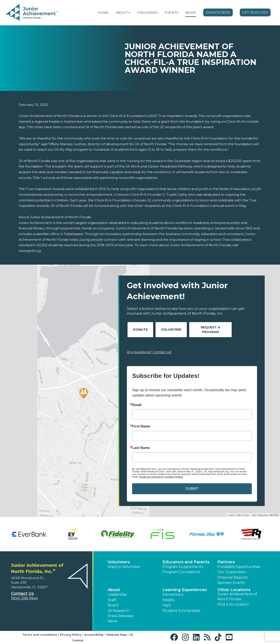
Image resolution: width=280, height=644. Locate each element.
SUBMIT (192, 489)
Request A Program (210, 330)
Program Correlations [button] (181, 572)
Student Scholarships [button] (181, 611)
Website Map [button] (117, 635)
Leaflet (231, 515)
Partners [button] (226, 562)
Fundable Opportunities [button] (239, 567)
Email (137, 405)
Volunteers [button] (119, 562)
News (191, 13)
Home (103, 13)
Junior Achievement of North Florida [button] (237, 596)
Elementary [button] (173, 594)
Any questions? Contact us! (149, 352)
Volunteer (171, 330)
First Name (141, 426)
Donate (140, 330)
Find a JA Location (233, 604)
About (122, 13)
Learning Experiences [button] (185, 590)
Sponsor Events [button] (231, 583)
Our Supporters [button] (232, 572)
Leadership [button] (117, 594)
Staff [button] (112, 600)
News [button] (112, 621)
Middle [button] (169, 600)
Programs (148, 13)
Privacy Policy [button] (71, 635)
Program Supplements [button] (183, 567)
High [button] (167, 605)
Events (171, 13)
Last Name (141, 448)
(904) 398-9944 (24, 598)
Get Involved (255, 12)
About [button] (114, 590)
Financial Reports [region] (233, 577)
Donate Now (218, 12)
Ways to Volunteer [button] (124, 567)
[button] (129, 13)
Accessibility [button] (94, 635)
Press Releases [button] (120, 616)
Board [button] (113, 605)
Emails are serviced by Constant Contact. (161, 477)
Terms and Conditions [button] (40, 635)
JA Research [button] (118, 611)
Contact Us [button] (22, 593)
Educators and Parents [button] (186, 562)
